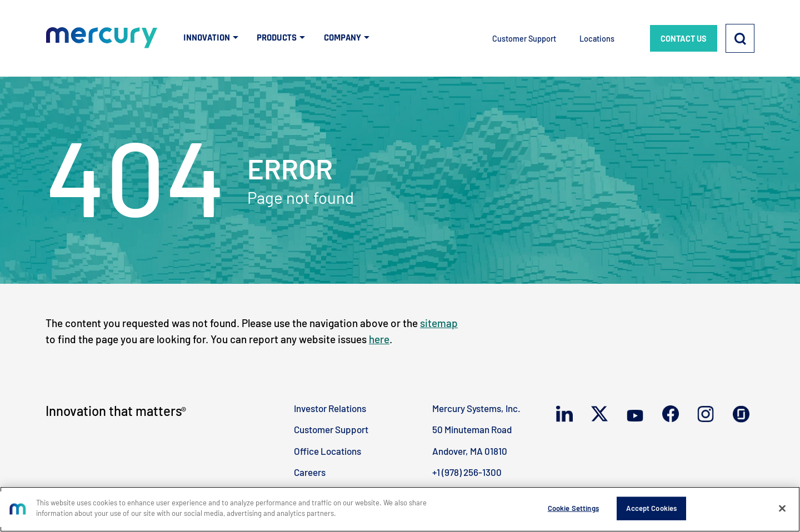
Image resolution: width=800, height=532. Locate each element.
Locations (597, 39)
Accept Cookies (651, 508)
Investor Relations (330, 408)
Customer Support (524, 39)
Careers (310, 472)
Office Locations (327, 451)
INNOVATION (207, 38)
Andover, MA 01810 (470, 451)
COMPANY (342, 38)
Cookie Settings (573, 508)
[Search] (740, 38)
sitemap (439, 323)
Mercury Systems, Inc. (476, 408)
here (379, 339)
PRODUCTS (277, 38)
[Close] (782, 508)
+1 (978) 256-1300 (467, 472)
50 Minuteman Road (472, 429)
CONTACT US (684, 39)
